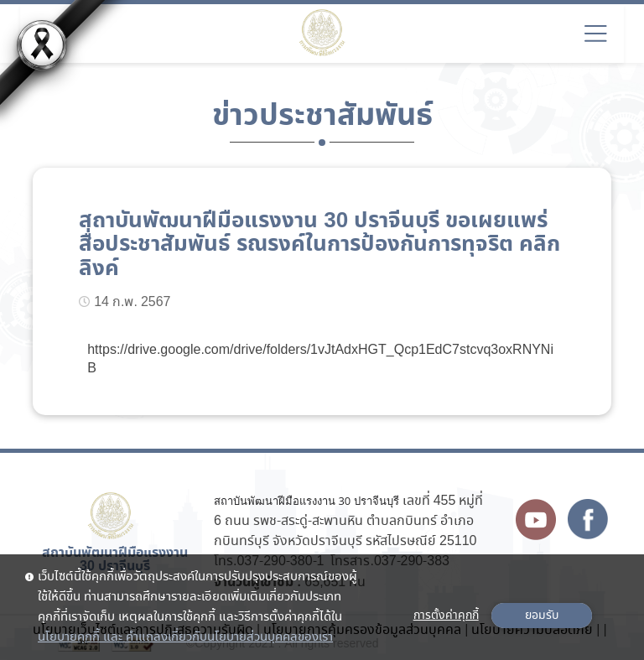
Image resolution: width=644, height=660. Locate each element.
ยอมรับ (542, 616)
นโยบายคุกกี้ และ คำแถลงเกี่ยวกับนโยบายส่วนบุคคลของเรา (185, 637)
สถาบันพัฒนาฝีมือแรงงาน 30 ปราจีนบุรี (306, 501)
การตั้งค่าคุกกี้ (446, 616)
